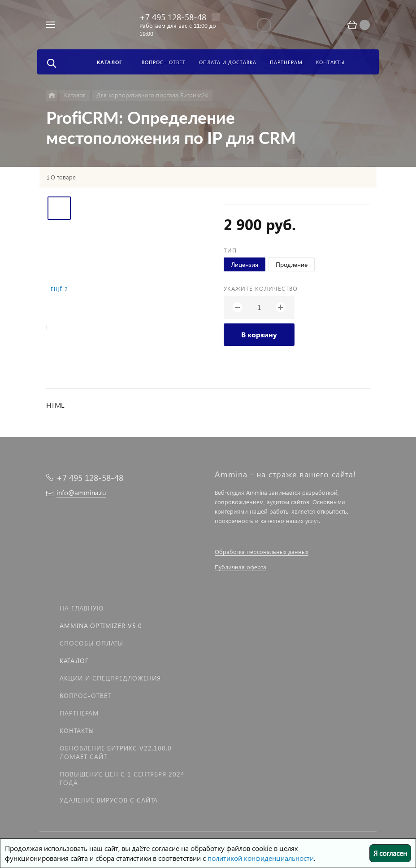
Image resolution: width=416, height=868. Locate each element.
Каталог (74, 661)
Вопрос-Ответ (85, 696)
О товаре (63, 177)
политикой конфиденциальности (261, 858)
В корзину (259, 334)
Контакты (77, 731)
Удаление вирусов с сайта (109, 800)
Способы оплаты (91, 643)
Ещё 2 (59, 289)
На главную (82, 608)
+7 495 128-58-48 (173, 17)
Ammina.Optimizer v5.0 (101, 626)
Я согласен (390, 853)
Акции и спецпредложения (110, 678)
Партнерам (79, 713)
